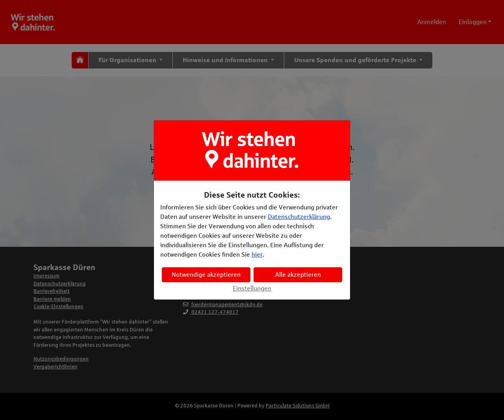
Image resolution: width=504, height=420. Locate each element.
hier (257, 254)
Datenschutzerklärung (299, 217)
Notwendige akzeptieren (206, 275)
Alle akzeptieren (298, 275)
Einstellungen (252, 288)
